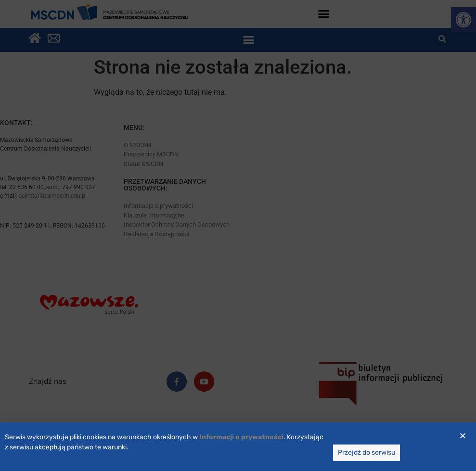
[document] (238, 235)
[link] (241, 444)
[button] (463, 443)
